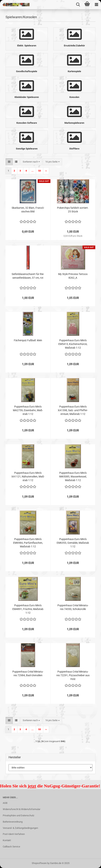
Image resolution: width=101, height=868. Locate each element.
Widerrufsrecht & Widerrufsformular (22, 809)
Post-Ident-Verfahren (14, 834)
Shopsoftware (39, 863)
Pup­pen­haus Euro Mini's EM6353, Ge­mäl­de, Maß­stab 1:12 (73, 543)
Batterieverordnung (13, 822)
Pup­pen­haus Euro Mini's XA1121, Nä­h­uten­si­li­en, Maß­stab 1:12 (28, 477)
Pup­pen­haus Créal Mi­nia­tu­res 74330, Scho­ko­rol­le (73, 607)
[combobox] (31, 162)
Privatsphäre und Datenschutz (18, 815)
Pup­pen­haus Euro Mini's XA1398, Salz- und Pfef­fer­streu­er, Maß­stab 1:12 (73, 410)
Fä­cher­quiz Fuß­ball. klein (28, 340)
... (32, 171)
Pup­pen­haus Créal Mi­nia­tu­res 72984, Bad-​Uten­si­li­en (28, 673)
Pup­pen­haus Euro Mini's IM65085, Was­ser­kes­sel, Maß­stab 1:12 (73, 477)
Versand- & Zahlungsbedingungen (20, 828)
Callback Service (11, 847)
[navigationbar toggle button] (96, 5)
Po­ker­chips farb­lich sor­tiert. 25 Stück (73, 210)
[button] (9, 162)
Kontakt (7, 840)
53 (40, 171)
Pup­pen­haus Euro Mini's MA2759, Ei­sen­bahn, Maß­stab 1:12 (28, 410)
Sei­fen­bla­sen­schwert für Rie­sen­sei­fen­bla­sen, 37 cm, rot (28, 276)
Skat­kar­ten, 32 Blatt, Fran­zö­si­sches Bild (28, 210)
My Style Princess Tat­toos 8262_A (73, 276)
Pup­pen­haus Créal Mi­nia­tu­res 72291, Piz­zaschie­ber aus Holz (73, 675)
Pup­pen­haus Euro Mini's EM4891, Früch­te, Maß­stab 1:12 (28, 609)
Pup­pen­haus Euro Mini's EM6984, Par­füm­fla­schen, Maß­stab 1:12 (28, 543)
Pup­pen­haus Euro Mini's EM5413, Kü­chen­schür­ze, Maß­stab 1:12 (73, 344)
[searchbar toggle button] (78, 5)
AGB (5, 803)
